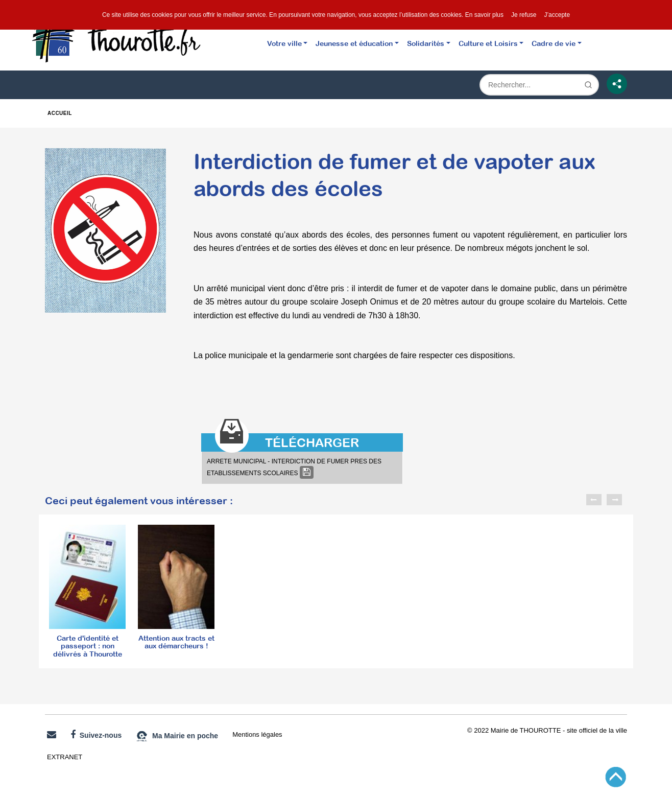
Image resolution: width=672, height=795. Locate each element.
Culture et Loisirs (488, 43)
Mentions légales (257, 734)
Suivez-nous (96, 735)
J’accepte (557, 15)
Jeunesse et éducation (354, 43)
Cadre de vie (554, 43)
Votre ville (284, 43)
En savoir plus (484, 15)
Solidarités (426, 43)
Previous (594, 500)
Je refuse (524, 15)
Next (614, 500)
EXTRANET (65, 757)
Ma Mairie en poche (177, 736)
